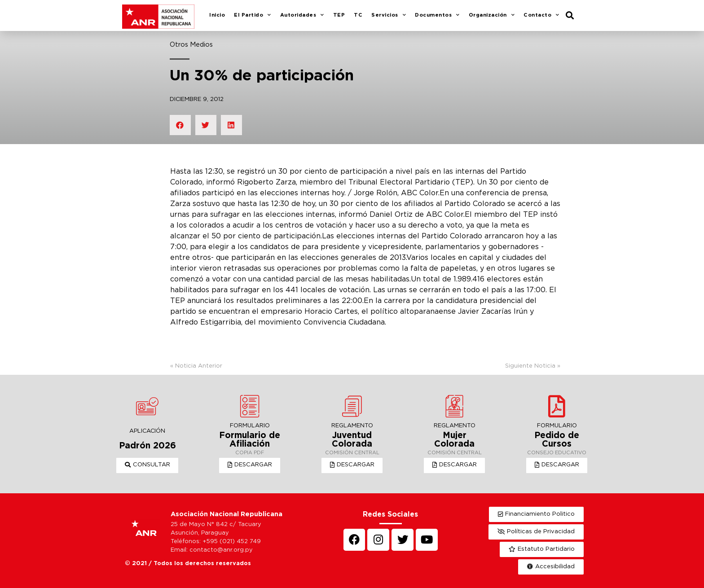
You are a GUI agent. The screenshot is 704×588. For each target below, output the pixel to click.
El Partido (253, 16)
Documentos (437, 16)
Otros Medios (191, 45)
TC (358, 15)
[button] (147, 465)
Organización (492, 16)
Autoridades (302, 16)
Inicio (217, 15)
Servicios (389, 16)
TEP (339, 15)
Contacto (541, 16)
